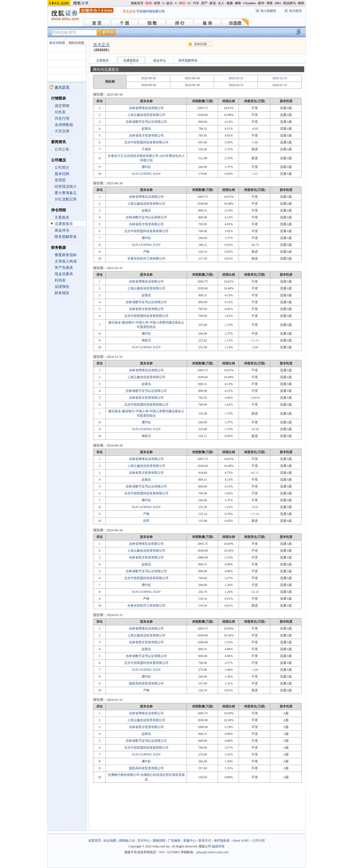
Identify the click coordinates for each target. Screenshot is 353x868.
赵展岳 (146, 129)
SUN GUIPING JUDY (146, 174)
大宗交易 (62, 131)
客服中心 (190, 841)
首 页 (97, 23)
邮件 (261, 3)
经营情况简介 (66, 187)
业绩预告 (62, 287)
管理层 (60, 180)
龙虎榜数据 (64, 125)
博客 (270, 3)
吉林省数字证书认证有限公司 (146, 122)
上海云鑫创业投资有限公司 (146, 115)
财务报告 (62, 293)
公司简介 (62, 168)
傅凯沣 (146, 340)
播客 (238, 3)
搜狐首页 (137, 3)
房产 (204, 3)
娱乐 (170, 3)
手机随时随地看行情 (151, 11)
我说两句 (289, 3)
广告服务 (174, 841)
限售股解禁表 (66, 237)
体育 (157, 3)
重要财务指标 (66, 255)
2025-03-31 (236, 78)
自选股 (235, 23)
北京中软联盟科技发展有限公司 (146, 142)
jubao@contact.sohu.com (212, 852)
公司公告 (62, 149)
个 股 (124, 23)
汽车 (196, 3)
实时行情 (200, 44)
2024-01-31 (280, 85)
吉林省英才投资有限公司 (146, 135)
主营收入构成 (66, 261)
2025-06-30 (192, 78)
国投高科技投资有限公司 (146, 683)
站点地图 (110, 841)
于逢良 (146, 149)
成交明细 (62, 106)
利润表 (60, 280)
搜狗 (301, 3)
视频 (230, 3)
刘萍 (146, 521)
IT (189, 3)
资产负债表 (64, 268)
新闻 (149, 3)
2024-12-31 (280, 78)
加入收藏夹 (268, 11)
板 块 (207, 23)
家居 (213, 3)
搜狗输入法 (127, 841)
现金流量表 (64, 274)
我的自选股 (76, 43)
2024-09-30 (148, 85)
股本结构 (62, 174)
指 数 (152, 23)
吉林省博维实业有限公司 (146, 108)
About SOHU (241, 841)
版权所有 (218, 846)
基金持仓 (62, 230)
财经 (182, 3)
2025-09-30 (148, 78)
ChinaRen (250, 3)
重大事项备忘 (66, 193)
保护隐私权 (222, 841)
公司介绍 (258, 841)
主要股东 (62, 217)
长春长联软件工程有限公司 (146, 259)
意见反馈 (129, 11)
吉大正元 (101, 45)
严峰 (146, 252)
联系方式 (205, 841)
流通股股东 (64, 224)
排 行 (180, 23)
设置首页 (95, 841)
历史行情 (62, 118)
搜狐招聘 (159, 841)
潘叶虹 (146, 167)
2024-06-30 (192, 85)
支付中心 (144, 841)
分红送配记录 (66, 199)
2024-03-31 (236, 85)
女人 (221, 3)
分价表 (60, 112)
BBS (278, 3)
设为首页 (296, 11)
